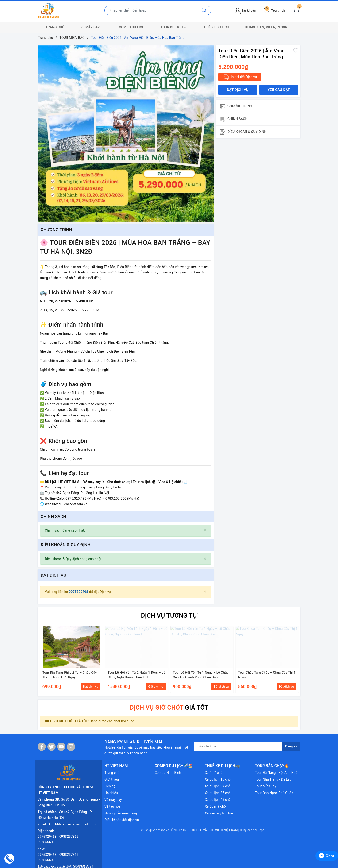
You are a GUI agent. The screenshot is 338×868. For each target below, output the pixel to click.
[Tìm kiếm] (204, 10)
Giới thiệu (112, 779)
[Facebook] (42, 747)
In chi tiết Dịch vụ (240, 77)
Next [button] (297, 659)
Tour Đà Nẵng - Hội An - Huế (276, 773)
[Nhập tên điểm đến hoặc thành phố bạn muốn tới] (151, 10)
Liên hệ (110, 786)
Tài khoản (245, 10)
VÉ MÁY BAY (92, 27)
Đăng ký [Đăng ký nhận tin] (291, 747)
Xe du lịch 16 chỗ (218, 779)
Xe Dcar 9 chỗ (215, 806)
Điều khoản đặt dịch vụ (122, 820)
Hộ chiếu (111, 793)
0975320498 (79, 592)
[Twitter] (52, 747)
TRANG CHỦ (55, 27)
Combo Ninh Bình (168, 773)
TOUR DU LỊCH (173, 27)
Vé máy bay (113, 800)
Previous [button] (41, 659)
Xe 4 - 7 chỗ (214, 773)
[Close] (205, 530)
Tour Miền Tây (266, 786)
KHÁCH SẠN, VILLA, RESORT (269, 27)
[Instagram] (71, 747)
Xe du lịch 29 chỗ (218, 786)
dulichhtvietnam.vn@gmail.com (72, 807)
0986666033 (47, 825)
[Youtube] (61, 747)
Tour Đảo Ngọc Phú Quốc (274, 793)
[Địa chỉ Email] (238, 747)
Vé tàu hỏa (113, 806)
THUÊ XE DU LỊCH (216, 27)
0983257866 (69, 819)
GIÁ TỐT (169, 708)
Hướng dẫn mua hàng (121, 813)
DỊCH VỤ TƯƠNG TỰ (169, 615)
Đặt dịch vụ (238, 90)
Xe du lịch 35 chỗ (218, 793)
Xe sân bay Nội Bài (219, 813)
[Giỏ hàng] (296, 10)
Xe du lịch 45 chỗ (218, 800)
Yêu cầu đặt (279, 90)
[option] (126, 133)
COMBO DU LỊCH (132, 27)
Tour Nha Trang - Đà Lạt (273, 779)
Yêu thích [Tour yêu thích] (274, 10)
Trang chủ (112, 773)
